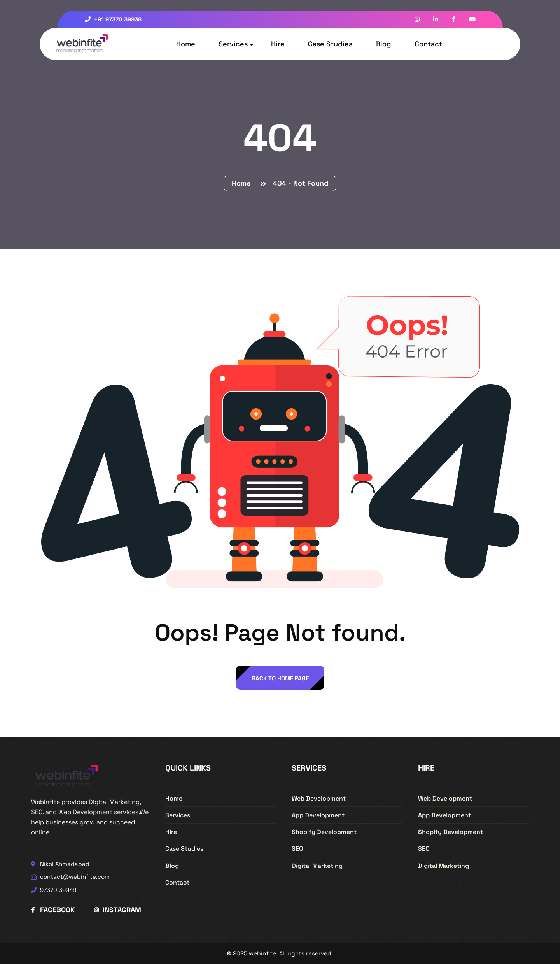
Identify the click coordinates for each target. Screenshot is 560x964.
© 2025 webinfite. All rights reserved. (280, 953)
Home (186, 44)
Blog (383, 44)
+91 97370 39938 (113, 19)
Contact (428, 44)
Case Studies (330, 44)
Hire (278, 44)
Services (233, 44)
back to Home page (280, 678)
